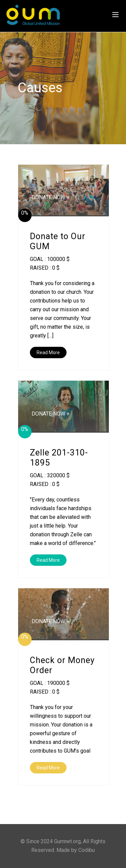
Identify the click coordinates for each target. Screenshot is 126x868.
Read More (48, 352)
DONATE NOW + (51, 197)
